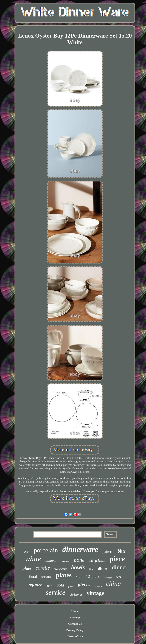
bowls (78, 567)
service (56, 592)
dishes (103, 569)
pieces (84, 585)
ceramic (65, 561)
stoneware (61, 569)
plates (64, 575)
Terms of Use (75, 636)
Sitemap (75, 617)
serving (46, 577)
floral (33, 577)
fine (91, 569)
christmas (76, 595)
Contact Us (75, 624)
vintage (96, 593)
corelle (43, 568)
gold (60, 585)
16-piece (97, 561)
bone (79, 560)
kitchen (98, 586)
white (33, 559)
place (71, 586)
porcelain (46, 550)
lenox (79, 577)
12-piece (93, 576)
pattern (108, 552)
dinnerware (80, 549)
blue (122, 551)
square (35, 585)
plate (27, 568)
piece (117, 559)
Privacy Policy (75, 630)
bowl (50, 586)
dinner (120, 567)
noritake (108, 578)
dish (27, 552)
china (114, 584)
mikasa (51, 561)
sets (119, 577)
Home (75, 611)
